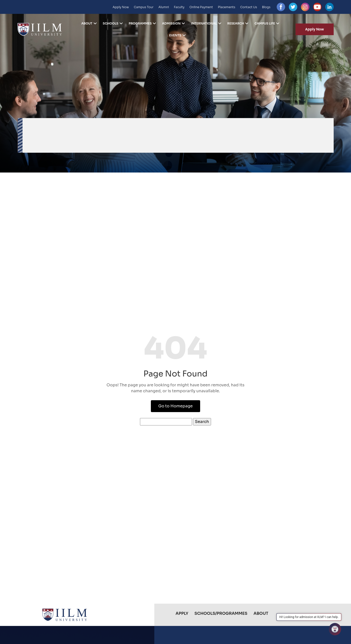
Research (236, 24)
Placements (227, 7)
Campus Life (265, 24)
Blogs (266, 7)
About (87, 24)
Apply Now (121, 7)
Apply (182, 613)
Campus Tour (144, 7)
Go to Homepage (175, 406)
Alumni (164, 7)
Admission (171, 24)
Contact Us (249, 7)
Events (175, 35)
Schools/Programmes (221, 613)
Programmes (140, 24)
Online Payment (201, 7)
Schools (111, 24)
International (204, 24)
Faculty (179, 7)
